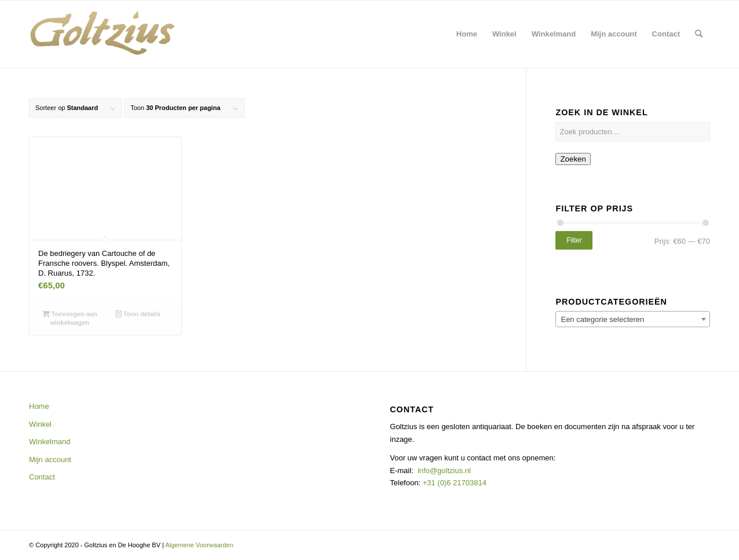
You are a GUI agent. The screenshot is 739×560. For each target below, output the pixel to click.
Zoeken (573, 159)
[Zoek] (699, 34)
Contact (42, 477)
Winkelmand (50, 442)
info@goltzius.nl (444, 471)
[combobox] (633, 319)
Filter (574, 240)
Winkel (40, 424)
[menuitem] (467, 34)
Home (39, 406)
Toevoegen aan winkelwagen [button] (70, 318)
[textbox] (633, 320)
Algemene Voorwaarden (199, 545)
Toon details (138, 314)
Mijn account (50, 460)
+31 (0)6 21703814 (453, 483)
